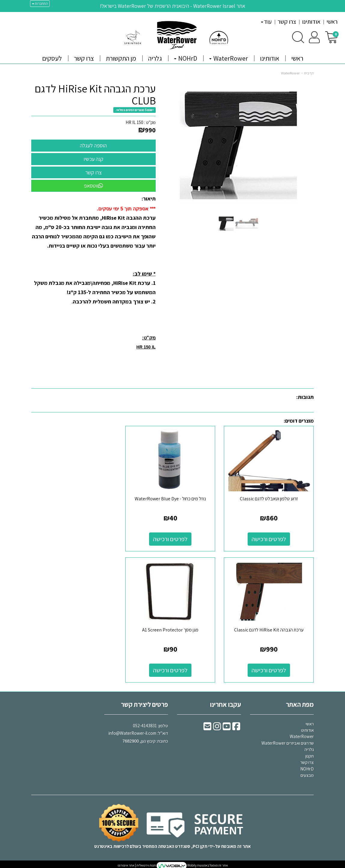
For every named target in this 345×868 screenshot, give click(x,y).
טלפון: (163, 723)
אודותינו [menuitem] (311, 22)
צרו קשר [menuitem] (287, 22)
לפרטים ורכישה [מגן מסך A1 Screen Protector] (270, 668)
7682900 (131, 738)
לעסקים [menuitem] (52, 58)
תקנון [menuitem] (310, 753)
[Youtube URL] (227, 725)
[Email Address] (207, 725)
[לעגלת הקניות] (331, 37)
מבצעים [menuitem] (307, 773)
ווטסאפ (93, 186)
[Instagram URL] (217, 725)
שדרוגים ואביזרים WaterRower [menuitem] (288, 741)
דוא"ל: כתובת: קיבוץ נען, (138, 731)
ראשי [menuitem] (332, 22)
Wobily (192, 863)
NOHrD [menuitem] (186, 58)
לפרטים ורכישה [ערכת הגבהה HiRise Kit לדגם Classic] (75, 538)
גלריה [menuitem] (155, 58)
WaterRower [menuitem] (229, 58)
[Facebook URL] (236, 725)
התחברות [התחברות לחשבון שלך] (40, 3)
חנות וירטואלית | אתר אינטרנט (137, 863)
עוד (266, 22)
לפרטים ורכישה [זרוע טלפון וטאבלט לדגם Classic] (270, 538)
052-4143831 (145, 723)
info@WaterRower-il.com (132, 731)
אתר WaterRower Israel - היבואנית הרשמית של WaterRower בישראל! (172, 6)
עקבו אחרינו (226, 702)
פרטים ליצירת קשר (144, 702)
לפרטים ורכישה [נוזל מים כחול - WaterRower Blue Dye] (173, 538)
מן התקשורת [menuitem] (121, 58)
